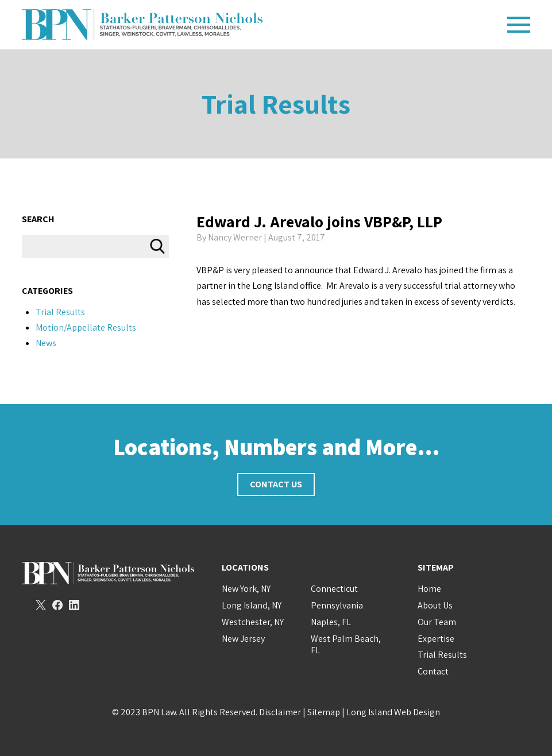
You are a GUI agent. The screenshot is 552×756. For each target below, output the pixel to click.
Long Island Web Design (393, 712)
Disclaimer (280, 712)
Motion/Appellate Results (86, 327)
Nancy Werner (235, 237)
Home (429, 589)
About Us (435, 605)
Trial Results (276, 104)
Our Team (437, 622)
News (46, 343)
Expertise (436, 639)
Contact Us (276, 484)
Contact (433, 671)
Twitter (41, 605)
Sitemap (324, 712)
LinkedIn (74, 605)
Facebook (57, 605)
